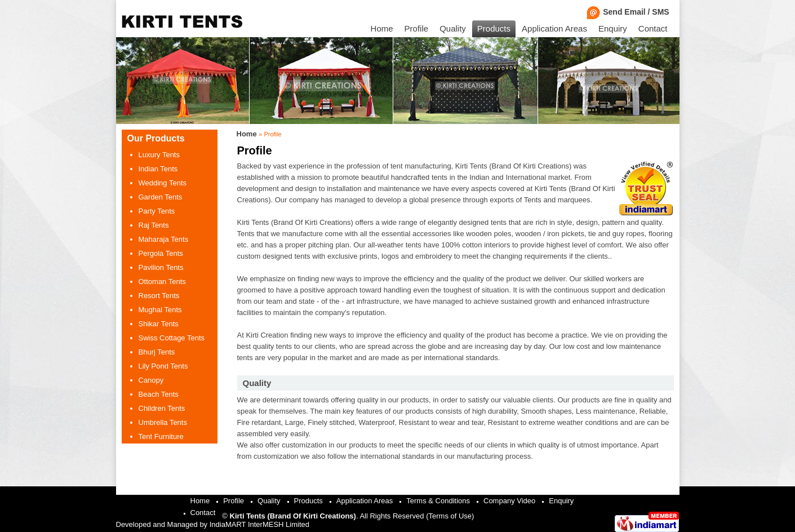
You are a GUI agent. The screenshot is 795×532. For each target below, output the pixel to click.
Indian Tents (158, 169)
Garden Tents (161, 197)
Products (494, 28)
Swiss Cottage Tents (172, 338)
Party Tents (157, 211)
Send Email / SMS (630, 12)
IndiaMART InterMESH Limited (259, 524)
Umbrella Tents (163, 422)
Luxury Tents (159, 155)
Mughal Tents (160, 310)
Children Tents (162, 408)
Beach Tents (159, 394)
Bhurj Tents (157, 352)
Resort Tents (159, 296)
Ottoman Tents (162, 281)
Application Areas (554, 28)
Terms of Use (450, 516)
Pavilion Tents (161, 267)
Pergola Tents (161, 253)
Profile (417, 28)
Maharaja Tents (164, 239)
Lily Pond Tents (163, 366)
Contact (653, 28)
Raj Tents (154, 225)
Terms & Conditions (438, 501)
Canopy (151, 380)
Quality (453, 28)
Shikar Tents (159, 324)
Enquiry (613, 28)
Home (382, 28)
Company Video (509, 501)
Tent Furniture (161, 436)
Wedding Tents (163, 183)
